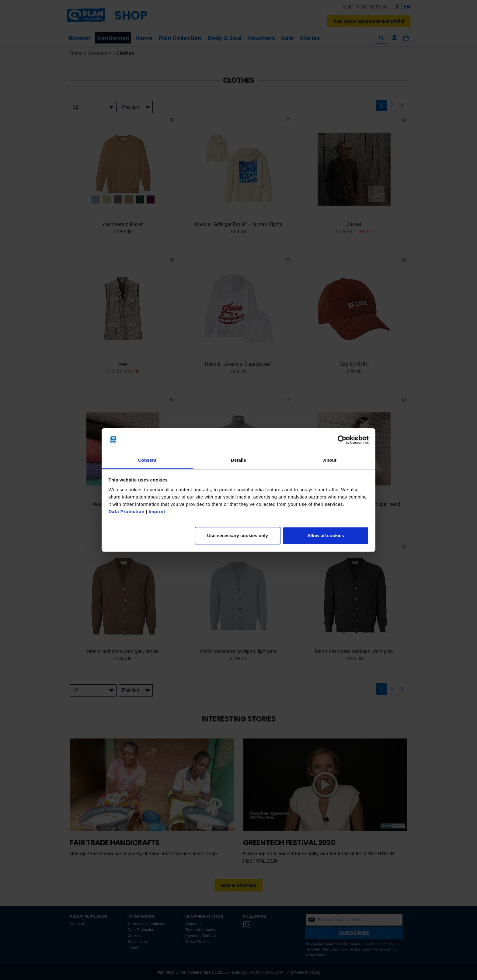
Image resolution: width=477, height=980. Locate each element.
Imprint (157, 511)
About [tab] (330, 460)
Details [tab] (238, 460)
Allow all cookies (326, 535)
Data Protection (127, 511)
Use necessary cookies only (238, 535)
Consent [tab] (147, 460)
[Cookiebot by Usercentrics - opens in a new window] (342, 440)
